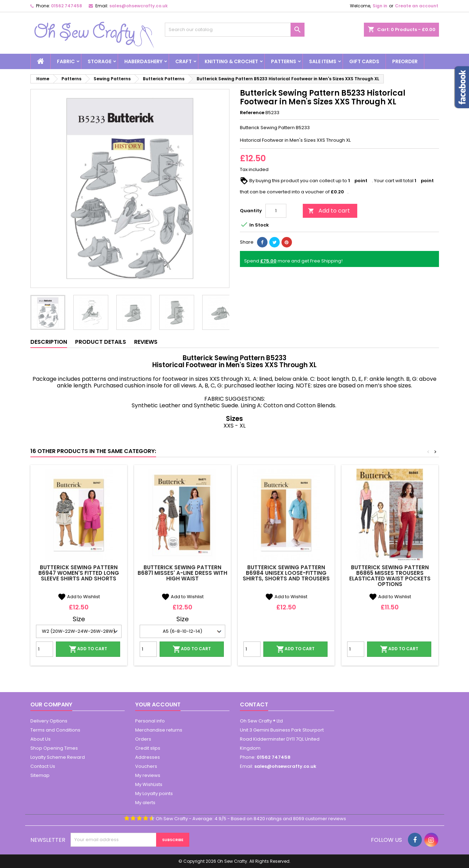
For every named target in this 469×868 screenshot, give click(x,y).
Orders (143, 739)
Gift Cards (364, 61)
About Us (41, 739)
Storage (100, 61)
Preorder (405, 61)
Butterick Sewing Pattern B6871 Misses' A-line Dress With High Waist (182, 573)
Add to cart (329, 211)
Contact (254, 704)
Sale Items (323, 61)
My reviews (148, 775)
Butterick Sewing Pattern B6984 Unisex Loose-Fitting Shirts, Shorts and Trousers (286, 573)
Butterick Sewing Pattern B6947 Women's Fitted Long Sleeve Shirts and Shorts (79, 573)
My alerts (145, 803)
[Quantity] (276, 211)
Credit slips (148, 748)
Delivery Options (49, 721)
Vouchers (146, 766)
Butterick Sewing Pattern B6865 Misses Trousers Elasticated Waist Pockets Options (390, 576)
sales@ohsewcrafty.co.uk (138, 6)
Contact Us (43, 766)
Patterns (284, 61)
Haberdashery (143, 61)
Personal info (150, 721)
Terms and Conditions (55, 730)
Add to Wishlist (79, 597)
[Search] (235, 30)
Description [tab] (49, 342)
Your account (158, 704)
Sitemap (40, 775)
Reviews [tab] (146, 342)
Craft (184, 61)
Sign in (380, 6)
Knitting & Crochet (231, 61)
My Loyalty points (154, 793)
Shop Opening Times (54, 748)
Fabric (66, 61)
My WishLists (149, 784)
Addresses (148, 757)
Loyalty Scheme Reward (58, 757)
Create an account (417, 6)
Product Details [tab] (101, 342)
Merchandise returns (159, 730)
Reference (252, 113)
